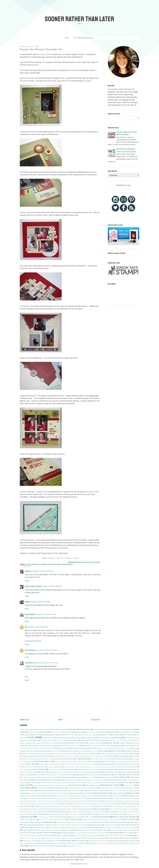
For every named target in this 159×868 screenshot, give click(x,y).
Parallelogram (24, 796)
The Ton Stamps (129, 833)
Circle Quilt (60, 740)
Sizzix (34, 820)
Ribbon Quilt (113, 809)
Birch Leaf (37, 735)
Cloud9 (46, 743)
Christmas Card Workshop (29, 740)
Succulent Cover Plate (41, 827)
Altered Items (85, 729)
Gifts (77, 759)
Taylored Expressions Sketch (50, 830)
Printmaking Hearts (32, 804)
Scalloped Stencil (123, 812)
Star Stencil (72, 825)
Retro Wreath (73, 809)
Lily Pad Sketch (91, 775)
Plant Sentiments (92, 798)
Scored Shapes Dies (88, 814)
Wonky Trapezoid (114, 843)
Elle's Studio (104, 751)
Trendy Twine (34, 838)
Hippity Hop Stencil (88, 764)
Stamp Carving (134, 822)
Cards (28, 564)
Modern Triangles (103, 783)
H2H (50, 761)
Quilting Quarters (66, 806)
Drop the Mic (55, 751)
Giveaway (84, 759)
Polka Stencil (24, 801)
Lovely (71, 777)
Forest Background (59, 756)
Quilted (41, 806)
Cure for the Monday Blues (98, 746)
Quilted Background (52, 806)
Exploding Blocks (50, 754)
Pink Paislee (116, 796)
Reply (27, 581)
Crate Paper (31, 746)
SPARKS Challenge (34, 822)
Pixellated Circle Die (62, 798)
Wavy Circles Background (28, 843)
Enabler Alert (26, 754)
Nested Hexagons (42, 788)
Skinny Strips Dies (72, 819)
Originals (94, 790)
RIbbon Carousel (99, 809)
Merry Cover (129, 780)
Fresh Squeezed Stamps (98, 756)
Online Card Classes (27, 790)
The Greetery (65, 833)
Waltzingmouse (80, 841)
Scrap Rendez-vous (104, 814)
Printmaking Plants (92, 804)
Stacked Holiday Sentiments (117, 822)
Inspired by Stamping (108, 767)
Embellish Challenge (132, 751)
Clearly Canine (36, 743)
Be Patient (103, 732)
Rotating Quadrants (57, 812)
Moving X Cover (63, 785)
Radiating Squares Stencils (82, 806)
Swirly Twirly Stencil (127, 827)
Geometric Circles (47, 759)
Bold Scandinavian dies (85, 735)
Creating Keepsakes (58, 746)
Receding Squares (54, 809)
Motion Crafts (37, 785)
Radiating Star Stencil (101, 806)
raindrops (114, 806)
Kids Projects (33, 772)
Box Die (97, 735)
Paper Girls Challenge (60, 793)
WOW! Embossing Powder (129, 843)
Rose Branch (43, 812)
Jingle (27, 602)
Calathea (116, 735)
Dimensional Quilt (62, 748)
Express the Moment (45, 54)
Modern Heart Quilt (89, 783)
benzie (121, 732)
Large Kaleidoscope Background (97, 772)
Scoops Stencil (73, 814)
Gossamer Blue (102, 759)
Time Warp (78, 835)
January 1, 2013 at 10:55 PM (43, 571)
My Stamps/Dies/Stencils (84, 38)
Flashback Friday (131, 754)
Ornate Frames (104, 790)
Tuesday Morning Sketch (67, 838)
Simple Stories (25, 820)
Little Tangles (118, 775)
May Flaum (91, 780)
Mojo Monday (116, 783)
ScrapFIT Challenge (62, 817)
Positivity (82, 801)
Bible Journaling (130, 732)
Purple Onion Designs (27, 806)
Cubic (85, 746)
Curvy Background (115, 746)
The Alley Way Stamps (117, 830)
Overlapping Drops (131, 790)
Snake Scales (101, 820)
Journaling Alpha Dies (67, 769)
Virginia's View (53, 841)
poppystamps (73, 801)
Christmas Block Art (131, 738)
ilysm (60, 767)
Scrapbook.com (132, 814)
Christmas (118, 738)
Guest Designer (54, 564)
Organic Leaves (71, 790)
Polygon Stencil (51, 801)
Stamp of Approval (28, 825)
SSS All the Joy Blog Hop (126, 149)
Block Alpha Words (58, 735)
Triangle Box (44, 838)
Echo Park (94, 751)
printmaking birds (109, 801)
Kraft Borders (45, 772)
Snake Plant (90, 820)
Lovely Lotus (79, 777)
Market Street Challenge (53, 780)
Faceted (94, 754)
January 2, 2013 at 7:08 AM (52, 586)
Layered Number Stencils (44, 775)
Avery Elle (42, 732)
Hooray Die (29, 767)
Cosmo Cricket (124, 743)
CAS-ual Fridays (66, 738)
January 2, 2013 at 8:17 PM (46, 614)
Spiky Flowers (61, 822)
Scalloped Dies (109, 812)
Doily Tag (134, 748)
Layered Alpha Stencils (129, 772)
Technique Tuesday (68, 830)
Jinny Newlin (30, 614)
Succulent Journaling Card (59, 827)
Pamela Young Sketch (36, 793)
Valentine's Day (127, 838)
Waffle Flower (66, 841)
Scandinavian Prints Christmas (54, 814)
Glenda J (28, 571)
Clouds (53, 743)
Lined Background (105, 775)
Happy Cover (69, 761)
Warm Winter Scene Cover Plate (98, 841)
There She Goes (46, 835)
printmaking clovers (123, 801)
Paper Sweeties (118, 793)
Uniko (111, 838)
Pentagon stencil (87, 796)
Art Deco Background (125, 729)
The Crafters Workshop (48, 833)
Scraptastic (74, 817)
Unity (117, 838)
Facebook (51, 558)
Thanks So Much (102, 830)
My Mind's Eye (128, 785)
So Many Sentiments (128, 819)
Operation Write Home (56, 790)
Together (107, 835)
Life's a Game (58, 775)
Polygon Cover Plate (37, 801)
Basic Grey (68, 732)
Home (67, 38)
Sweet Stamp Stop (92, 827)
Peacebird (76, 796)
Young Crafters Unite (72, 846)
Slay (83, 820)
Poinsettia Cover (118, 798)
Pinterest (68, 558)
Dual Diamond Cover (68, 751)
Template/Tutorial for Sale (86, 830)
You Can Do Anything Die (55, 846)
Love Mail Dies (49, 777)
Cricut (79, 746)
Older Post (96, 720)
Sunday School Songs (77, 827)
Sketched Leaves (57, 820)
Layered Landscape (26, 775)
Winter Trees (85, 843)
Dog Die (114, 748)
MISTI (41, 783)
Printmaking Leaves (63, 804)
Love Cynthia (38, 777)
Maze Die (100, 780)
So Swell (23, 822)
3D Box (37, 729)
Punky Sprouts (131, 804)
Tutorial (79, 838)
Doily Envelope (124, 748)
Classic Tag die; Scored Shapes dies (119, 740)
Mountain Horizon (50, 785)
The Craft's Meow (132, 830)
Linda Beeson (30, 650)
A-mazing (45, 729)
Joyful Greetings (115, 769)
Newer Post (25, 720)
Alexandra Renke (62, 729)
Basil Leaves (78, 732)
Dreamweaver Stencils (27, 751)
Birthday (46, 735)
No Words (70, 788)
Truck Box (54, 838)
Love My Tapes (61, 777)
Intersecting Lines (25, 769)
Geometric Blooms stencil (30, 759)
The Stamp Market (112, 833)
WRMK (31, 846)
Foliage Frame (33, 756)
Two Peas (88, 838)
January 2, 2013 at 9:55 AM (40, 602)
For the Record (46, 756)
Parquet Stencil (37, 796)
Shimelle (83, 817)
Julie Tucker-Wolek (33, 586)
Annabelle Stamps (110, 729)
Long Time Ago (27, 777)
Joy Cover (95, 769)
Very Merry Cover (29, 841)
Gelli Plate (136, 756)
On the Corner (132, 788)
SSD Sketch (101, 822)
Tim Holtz (69, 835)
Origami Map (83, 790)
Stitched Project (110, 825)
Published (119, 804)
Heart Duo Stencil (106, 761)
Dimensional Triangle (102, 748)
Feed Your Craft (119, 754)
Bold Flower (71, 735)
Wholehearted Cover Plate (70, 843)
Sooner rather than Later (79, 19)
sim (89, 817)
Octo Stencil (121, 788)
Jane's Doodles (39, 769)
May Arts (83, 780)
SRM (93, 822)
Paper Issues (74, 793)
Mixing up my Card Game (63, 783)
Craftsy (22, 746)
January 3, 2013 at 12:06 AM (47, 650)
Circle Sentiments (72, 740)
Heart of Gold (119, 761)
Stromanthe (133, 825)
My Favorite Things (110, 785)
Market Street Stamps (71, 780)
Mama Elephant (120, 777)
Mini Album (33, 783)
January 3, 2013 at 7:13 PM (48, 663)
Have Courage (93, 761)
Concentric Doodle (94, 743)
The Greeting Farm (79, 833)
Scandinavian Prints (34, 814)
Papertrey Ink (131, 793)
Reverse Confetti (85, 809)
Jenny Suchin (53, 769)
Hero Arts (31, 764)
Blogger (128, 185)
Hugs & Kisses (40, 767)
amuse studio (98, 729)
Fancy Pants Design (105, 754)
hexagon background (45, 764)
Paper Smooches (87, 793)
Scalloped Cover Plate (94, 812)
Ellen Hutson (117, 751)
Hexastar (57, 764)
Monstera (126, 783)
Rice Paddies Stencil (126, 809)
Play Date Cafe (106, 798)
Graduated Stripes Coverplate (120, 759)
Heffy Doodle (129, 761)
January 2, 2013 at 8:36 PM (38, 627)
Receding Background (27, 809)
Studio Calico (25, 827)
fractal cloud (71, 756)
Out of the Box (117, 790)
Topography (130, 835)
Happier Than (58, 761)
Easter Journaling (83, 751)
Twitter (60, 558)
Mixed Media (49, 783)
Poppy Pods (62, 801)
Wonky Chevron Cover (99, 843)
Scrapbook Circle (118, 814)
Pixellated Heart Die (78, 798)
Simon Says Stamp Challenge (125, 817)
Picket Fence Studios (102, 796)
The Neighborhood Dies (95, 833)
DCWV (135, 746)
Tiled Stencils (59, 835)
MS (26, 627)
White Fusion (55, 843)
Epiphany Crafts (37, 754)
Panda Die (48, 793)
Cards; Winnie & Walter (50, 738)
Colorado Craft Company (77, 743)
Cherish (109, 738)
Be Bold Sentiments (91, 732)
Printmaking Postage (107, 804)
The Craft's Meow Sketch (28, 833)
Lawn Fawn (114, 772)
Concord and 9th (109, 743)
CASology (88, 738)
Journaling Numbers (83, 769)
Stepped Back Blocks (94, 825)
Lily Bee (82, 775)
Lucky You (89, 777)
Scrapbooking (67, 564)
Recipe (64, 809)
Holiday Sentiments (118, 764)
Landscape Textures (76, 772)
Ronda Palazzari (31, 812)
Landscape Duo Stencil (60, 772)
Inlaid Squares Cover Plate (90, 767)
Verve (137, 838)
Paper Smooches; (102, 793)
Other (76, 558)
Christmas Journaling (47, 740)
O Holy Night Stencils (83, 788)
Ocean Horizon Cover (107, 788)
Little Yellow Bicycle (133, 775)
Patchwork (48, 796)
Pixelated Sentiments (47, 798)
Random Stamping (125, 806)
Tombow (115, 835)
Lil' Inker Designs (71, 775)
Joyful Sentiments (128, 769)
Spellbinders (48, 822)
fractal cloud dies (83, 756)
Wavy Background (131, 841)
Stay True (82, 825)
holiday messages (102, 764)
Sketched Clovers (44, 820)
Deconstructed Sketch (27, 748)
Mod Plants (77, 783)
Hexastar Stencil (67, 764)
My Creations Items (93, 785)
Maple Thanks (38, 780)
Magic (97, 777)
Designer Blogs (85, 864)
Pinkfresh (126, 796)
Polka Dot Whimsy (132, 798)
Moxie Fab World (76, 785)
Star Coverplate (61, 825)
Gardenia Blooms (124, 756)
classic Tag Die (100, 740)
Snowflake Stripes (113, 820)
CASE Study (78, 738)
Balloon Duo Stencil (56, 732)
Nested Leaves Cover (57, 788)
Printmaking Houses (47, 804)
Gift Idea (70, 759)
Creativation (71, 746)
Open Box (41, 790)
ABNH (52, 729)
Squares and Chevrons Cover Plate (79, 822)
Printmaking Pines (78, 804)
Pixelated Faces (33, 798)
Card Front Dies (128, 735)
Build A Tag (107, 735)
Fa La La (76, 754)
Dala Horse (127, 746)
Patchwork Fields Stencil (62, 796)
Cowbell (135, 743)
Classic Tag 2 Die (86, 740)
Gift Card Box (60, 759)
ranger (135, 806)
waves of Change (117, 841)
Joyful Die (103, 769)
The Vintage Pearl (33, 835)
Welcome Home (43, 843)
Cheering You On (99, 738)
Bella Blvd (113, 732)
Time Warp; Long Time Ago (92, 835)
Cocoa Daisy (61, 743)
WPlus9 (23, 846)
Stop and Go (122, 825)
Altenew (73, 729)
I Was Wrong (52, 767)
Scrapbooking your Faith (45, 817)
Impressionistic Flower (72, 767)
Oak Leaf (95, 788)
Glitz (93, 759)
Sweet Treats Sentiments (110, 827)
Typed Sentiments (100, 838)
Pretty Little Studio (94, 801)
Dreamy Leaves (43, 751)
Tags (137, 827)
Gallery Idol (112, 756)
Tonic (122, 835)
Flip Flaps (23, 756)
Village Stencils (41, 841)
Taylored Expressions (31, 830)
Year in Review (40, 846)
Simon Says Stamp (101, 817)
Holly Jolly (130, 764)
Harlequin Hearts (80, 761)
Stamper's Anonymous (45, 825)
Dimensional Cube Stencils (45, 748)
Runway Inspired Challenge (75, 812)
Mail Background (107, 777)
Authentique (33, 732)
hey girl (77, 764)
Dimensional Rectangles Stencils (82, 748)
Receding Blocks (41, 809)
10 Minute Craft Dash (26, 729)
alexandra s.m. (31, 663)
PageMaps (23, 793)
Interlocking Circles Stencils (127, 767)
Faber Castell (85, 754)
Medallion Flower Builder (114, 780)
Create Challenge (43, 746)
